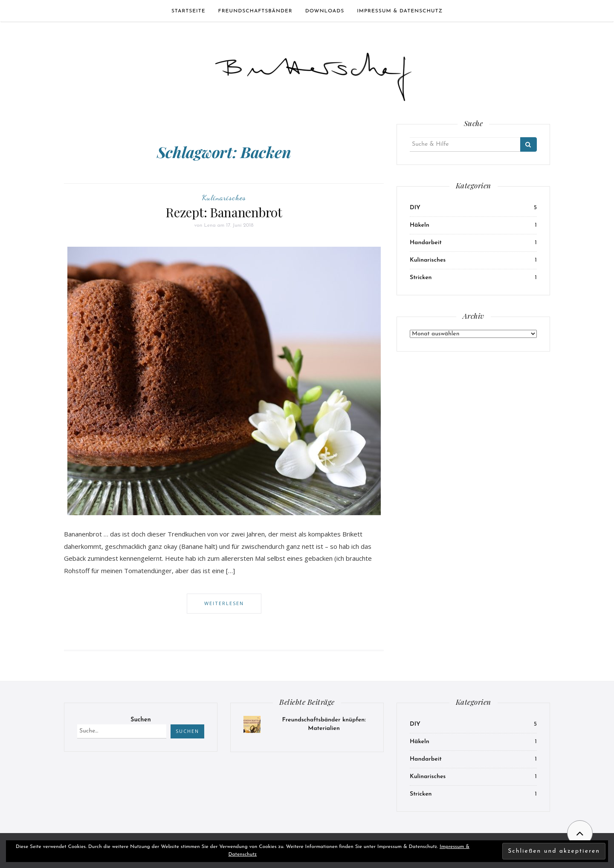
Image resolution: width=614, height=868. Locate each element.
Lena (210, 225)
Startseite (188, 11)
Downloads (325, 11)
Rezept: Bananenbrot (224, 212)
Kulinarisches (224, 197)
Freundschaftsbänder (255, 11)
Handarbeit (426, 243)
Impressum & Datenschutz (400, 11)
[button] (313, 73)
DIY (415, 208)
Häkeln (420, 225)
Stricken (421, 278)
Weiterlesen (224, 603)
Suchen (140, 720)
